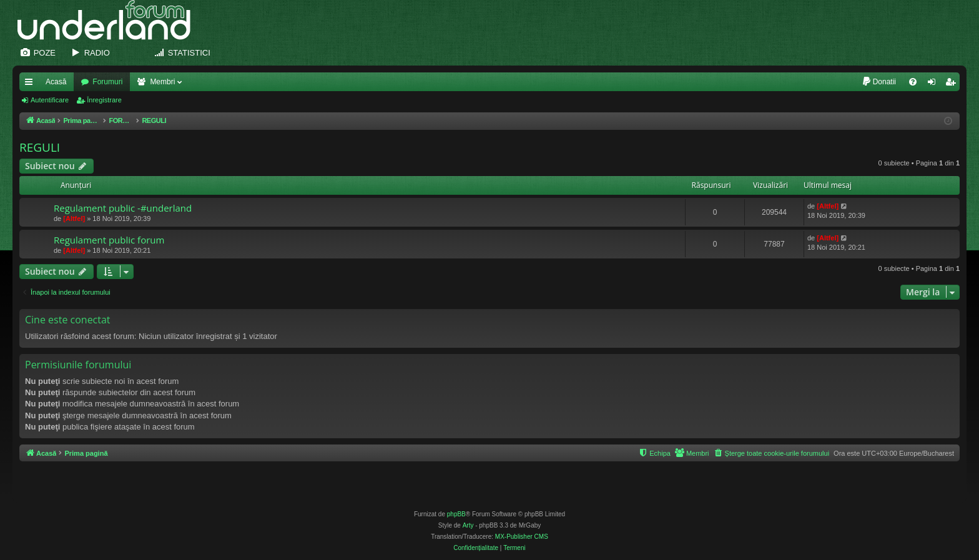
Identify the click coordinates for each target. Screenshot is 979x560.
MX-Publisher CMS (522, 537)
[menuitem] (879, 82)
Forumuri (107, 82)
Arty (468, 525)
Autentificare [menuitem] (934, 84)
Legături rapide (31, 84)
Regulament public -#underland (123, 208)
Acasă (56, 82)
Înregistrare (104, 100)
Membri (162, 82)
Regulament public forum (109, 240)
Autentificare (50, 100)
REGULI (40, 147)
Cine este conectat (68, 320)
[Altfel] (74, 219)
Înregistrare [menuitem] (953, 84)
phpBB (456, 514)
